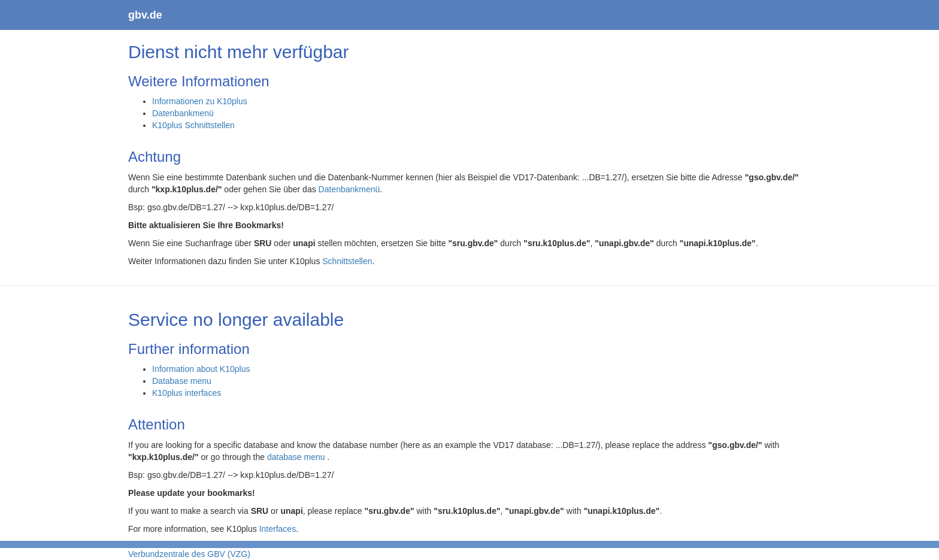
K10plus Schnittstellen (193, 125)
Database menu (182, 381)
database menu (297, 457)
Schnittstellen (347, 261)
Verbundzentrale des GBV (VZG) (189, 554)
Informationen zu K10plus (200, 101)
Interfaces (278, 529)
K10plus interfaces (187, 393)
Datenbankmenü (183, 113)
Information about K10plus (201, 369)
